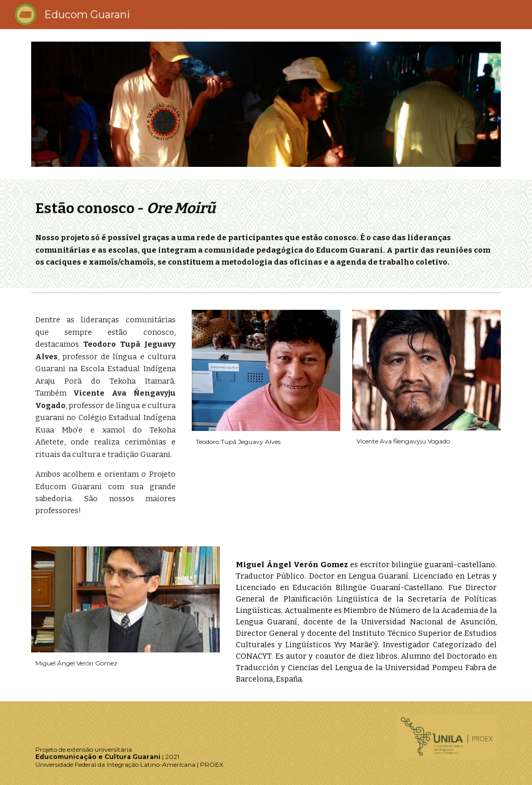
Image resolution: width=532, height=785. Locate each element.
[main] (266, 208)
